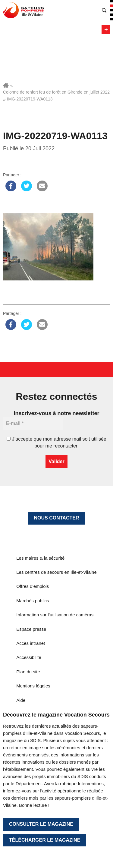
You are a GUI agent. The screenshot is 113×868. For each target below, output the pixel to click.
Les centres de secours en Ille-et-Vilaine (56, 572)
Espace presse (31, 629)
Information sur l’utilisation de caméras (55, 615)
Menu (106, 30)
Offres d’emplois (33, 586)
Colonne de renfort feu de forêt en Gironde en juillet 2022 (56, 92)
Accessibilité (29, 657)
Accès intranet (31, 643)
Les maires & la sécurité (40, 558)
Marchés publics (33, 601)
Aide (21, 700)
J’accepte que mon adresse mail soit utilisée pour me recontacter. (56, 442)
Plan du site (28, 672)
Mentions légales (33, 686)
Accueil (6, 85)
